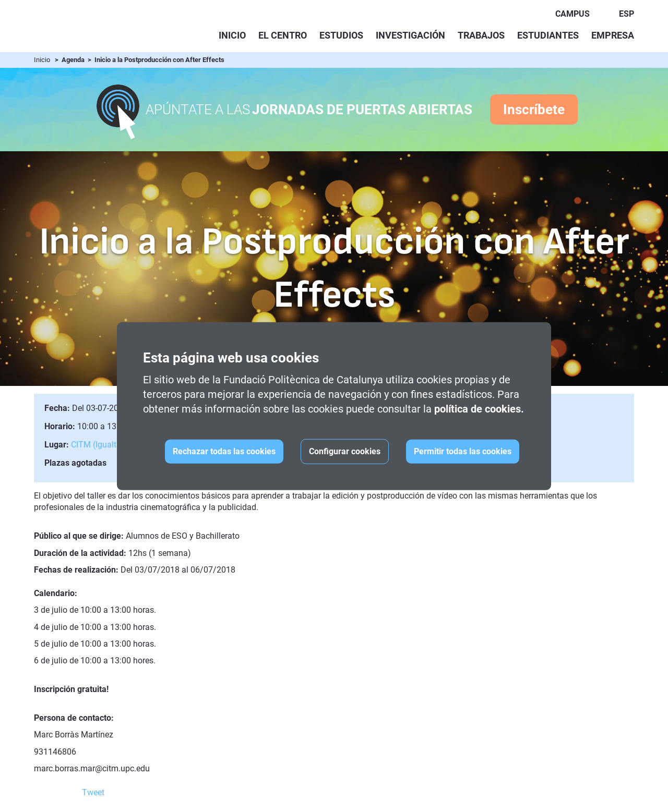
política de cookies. (479, 409)
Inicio (232, 35)
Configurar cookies (345, 451)
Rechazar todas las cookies (224, 451)
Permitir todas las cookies (463, 451)
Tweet (93, 792)
